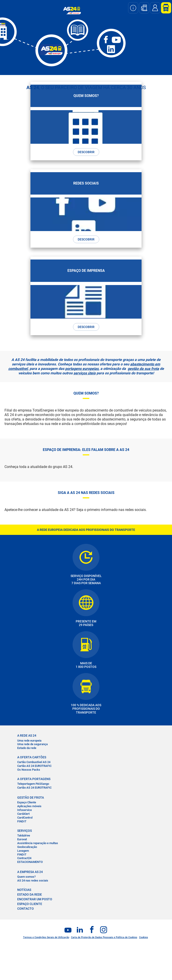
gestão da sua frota (143, 369)
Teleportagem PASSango (33, 784)
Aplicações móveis (29, 806)
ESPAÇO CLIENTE (30, 904)
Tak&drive (24, 835)
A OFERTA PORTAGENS (34, 779)
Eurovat (22, 839)
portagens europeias (82, 369)
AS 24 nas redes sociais (33, 880)
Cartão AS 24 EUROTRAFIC (34, 766)
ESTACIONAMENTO (30, 862)
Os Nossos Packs (29, 770)
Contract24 (24, 858)
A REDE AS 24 (27, 736)
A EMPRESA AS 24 (30, 872)
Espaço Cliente (27, 802)
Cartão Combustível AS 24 (34, 762)
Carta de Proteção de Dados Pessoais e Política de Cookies (104, 937)
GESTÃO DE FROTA (31, 798)
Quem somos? (26, 877)
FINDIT (22, 821)
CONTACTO (26, 909)
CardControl (25, 818)
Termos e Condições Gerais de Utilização (46, 937)
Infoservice (25, 810)
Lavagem (23, 851)
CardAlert (23, 814)
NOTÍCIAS (24, 890)
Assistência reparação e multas (38, 843)
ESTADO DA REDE (30, 894)
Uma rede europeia (29, 741)
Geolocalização (27, 847)
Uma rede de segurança (32, 744)
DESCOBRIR (86, 152)
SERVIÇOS (25, 831)
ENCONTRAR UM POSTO (35, 899)
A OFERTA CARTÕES (32, 757)
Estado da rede (27, 748)
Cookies (144, 937)
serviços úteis (85, 373)
